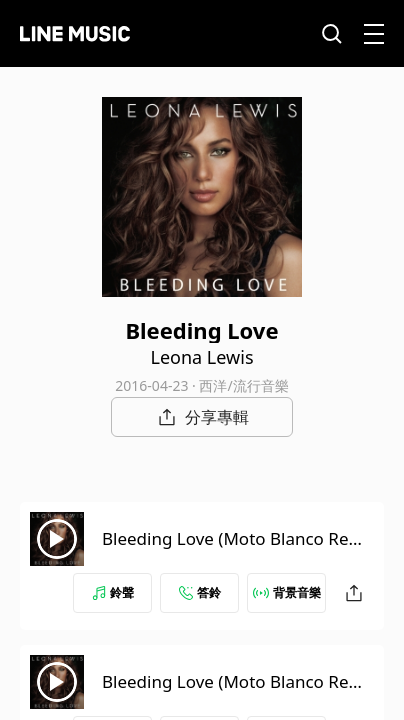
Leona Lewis (201, 357)
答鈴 (200, 592)
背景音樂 (287, 592)
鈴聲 (113, 592)
